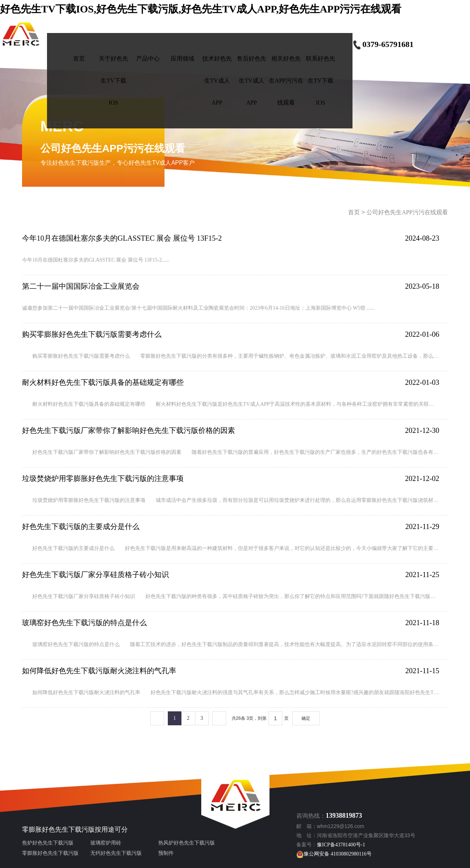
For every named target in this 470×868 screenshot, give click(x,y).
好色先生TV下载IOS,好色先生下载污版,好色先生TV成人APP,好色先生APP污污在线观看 (201, 9)
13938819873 (344, 816)
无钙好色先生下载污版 (116, 853)
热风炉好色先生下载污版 (187, 843)
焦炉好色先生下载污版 (48, 843)
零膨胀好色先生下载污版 (58, 829)
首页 (354, 212)
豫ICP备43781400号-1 (341, 845)
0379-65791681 (383, 44)
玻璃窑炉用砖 (106, 843)
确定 (306, 718)
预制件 (166, 853)
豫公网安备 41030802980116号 (334, 854)
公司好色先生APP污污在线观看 (407, 212)
